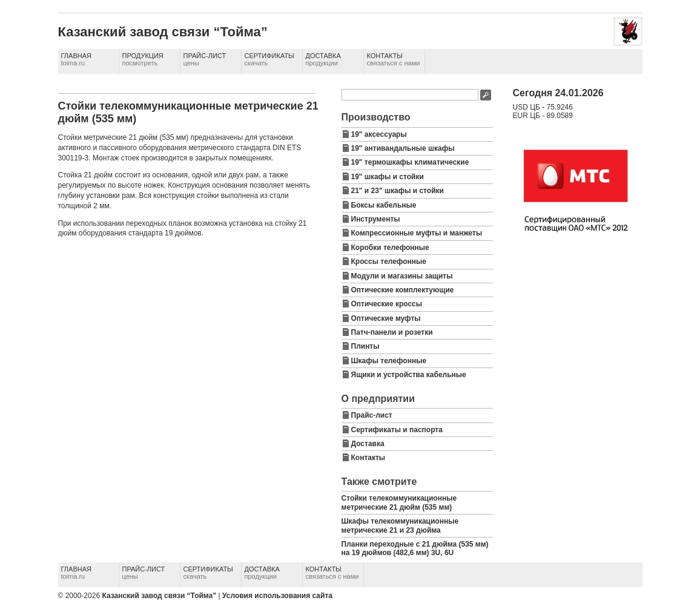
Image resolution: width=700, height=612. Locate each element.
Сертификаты (269, 59)
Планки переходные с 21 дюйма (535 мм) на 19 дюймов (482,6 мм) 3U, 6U (415, 548)
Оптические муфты (386, 318)
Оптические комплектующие (403, 290)
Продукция (143, 59)
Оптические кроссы (387, 304)
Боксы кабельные (384, 205)
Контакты (394, 59)
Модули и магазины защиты (402, 276)
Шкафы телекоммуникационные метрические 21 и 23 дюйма (400, 525)
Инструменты (376, 219)
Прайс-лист (205, 59)
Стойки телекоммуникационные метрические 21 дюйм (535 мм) (399, 502)
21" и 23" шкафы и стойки (398, 191)
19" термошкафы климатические (410, 162)
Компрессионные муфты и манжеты (417, 233)
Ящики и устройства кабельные (409, 375)
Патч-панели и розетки (392, 332)
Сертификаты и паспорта (397, 430)
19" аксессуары (379, 134)
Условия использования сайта (277, 596)
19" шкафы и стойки (388, 177)
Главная (76, 59)
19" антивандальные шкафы (403, 148)
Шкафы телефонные (389, 361)
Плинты (365, 346)
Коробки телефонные (390, 248)
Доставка (323, 59)
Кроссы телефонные (389, 262)
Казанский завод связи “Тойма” (159, 596)
